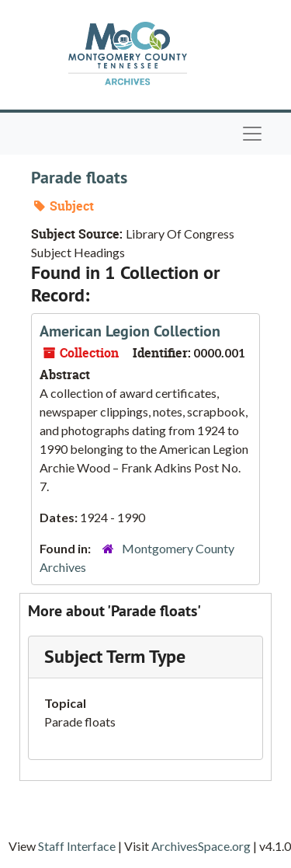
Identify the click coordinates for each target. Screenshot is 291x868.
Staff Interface (77, 846)
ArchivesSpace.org (201, 846)
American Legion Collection (130, 331)
